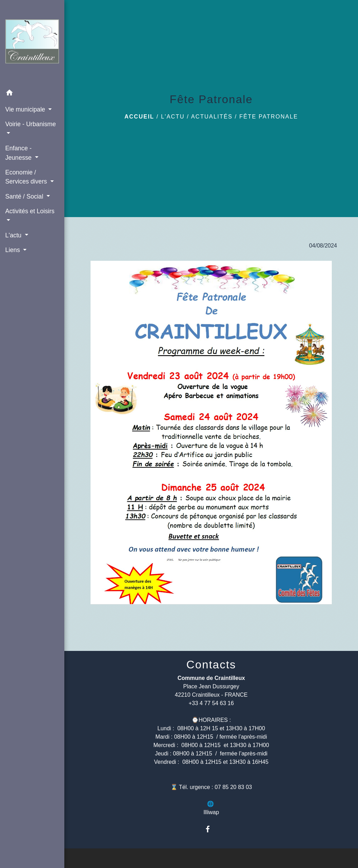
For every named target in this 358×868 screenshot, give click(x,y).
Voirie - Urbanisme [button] (31, 124)
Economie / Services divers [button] (27, 177)
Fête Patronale (268, 117)
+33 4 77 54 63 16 (211, 703)
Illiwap (211, 812)
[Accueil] (32, 43)
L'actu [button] (14, 235)
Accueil (139, 117)
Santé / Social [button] (25, 196)
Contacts (211, 665)
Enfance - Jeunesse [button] (19, 153)
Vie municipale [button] (26, 109)
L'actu (173, 117)
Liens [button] (13, 250)
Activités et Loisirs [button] (30, 211)
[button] (32, 94)
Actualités (212, 117)
